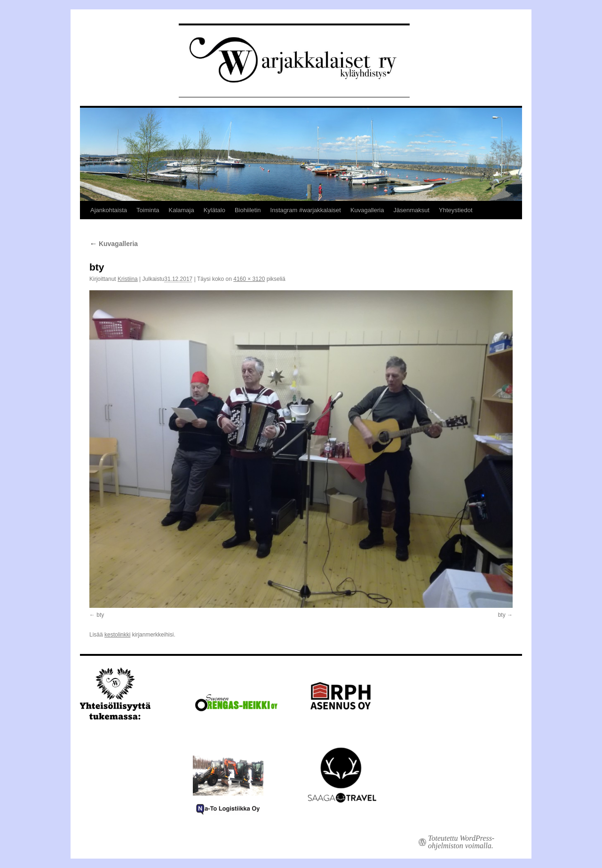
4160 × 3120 (249, 279)
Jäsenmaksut (411, 210)
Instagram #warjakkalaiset (306, 210)
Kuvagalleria (367, 210)
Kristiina (128, 279)
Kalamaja (181, 210)
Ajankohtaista (109, 210)
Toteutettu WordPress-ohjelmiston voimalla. (461, 842)
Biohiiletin (248, 210)
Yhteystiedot (456, 210)
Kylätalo (214, 210)
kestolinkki (117, 635)
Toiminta (148, 210)
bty (100, 615)
